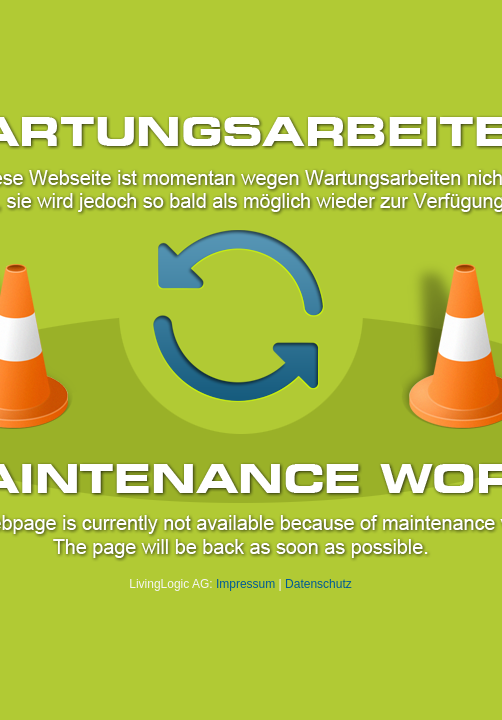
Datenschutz (318, 584)
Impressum (245, 584)
